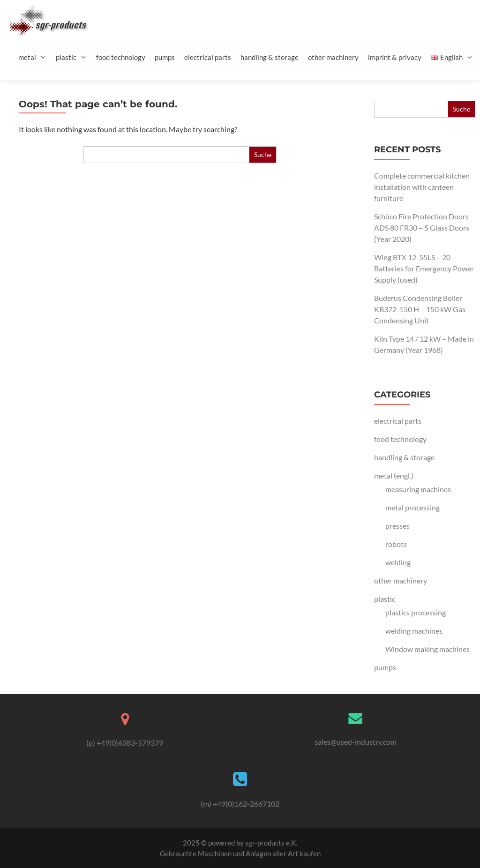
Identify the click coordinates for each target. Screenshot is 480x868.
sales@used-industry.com (356, 742)
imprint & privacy (395, 57)
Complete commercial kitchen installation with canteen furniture (422, 187)
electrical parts (208, 57)
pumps (165, 57)
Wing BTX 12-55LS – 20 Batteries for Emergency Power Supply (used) (424, 268)
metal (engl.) (394, 475)
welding (398, 562)
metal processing (412, 507)
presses (397, 526)
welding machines (414, 631)
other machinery (333, 57)
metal (36, 57)
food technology (121, 57)
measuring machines (418, 489)
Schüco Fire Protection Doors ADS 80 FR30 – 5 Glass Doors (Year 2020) (422, 228)
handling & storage (270, 57)
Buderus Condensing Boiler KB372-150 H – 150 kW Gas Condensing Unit (420, 309)
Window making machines (427, 649)
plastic (75, 57)
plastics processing (416, 612)
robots (396, 544)
